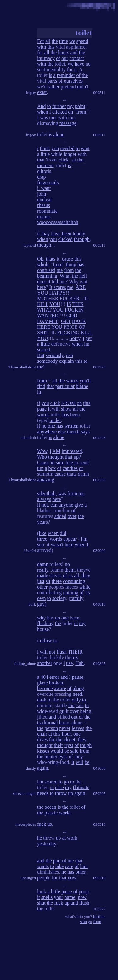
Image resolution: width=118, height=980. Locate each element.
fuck (42, 824)
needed (67, 148)
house (43, 629)
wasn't (57, 545)
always (44, 499)
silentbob (28, 438)
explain (67, 361)
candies (70, 468)
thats (51, 259)
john (42, 194)
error (54, 677)
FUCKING (68, 333)
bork (32, 604)
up (76, 457)
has (81, 264)
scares (60, 287)
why (42, 618)
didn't (83, 87)
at (74, 160)
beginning (47, 276)
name (70, 897)
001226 (99, 367)
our (65, 58)
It (51, 287)
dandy (31, 768)
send (84, 463)
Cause (43, 463)
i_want (44, 188)
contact (77, 58)
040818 (99, 604)
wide (42, 711)
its (87, 593)
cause (68, 259)
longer (70, 154)
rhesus (44, 205)
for (40, 53)
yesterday (47, 844)
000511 (99, 93)
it (75, 70)
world (65, 813)
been (67, 234)
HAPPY (58, 293)
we (72, 41)
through (82, 239)
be (67, 751)
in (39, 392)
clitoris (44, 171)
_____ (43, 228)
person (51, 728)
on (70, 112)
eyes (63, 757)
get (89, 338)
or (81, 468)
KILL (43, 304)
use (69, 663)
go (66, 782)
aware (60, 688)
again (43, 768)
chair (42, 734)
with (42, 47)
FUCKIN (74, 310)
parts (52, 81)
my (70, 106)
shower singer (24, 793)
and (74, 53)
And (42, 106)
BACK (79, 321)
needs (43, 793)
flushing (45, 623)
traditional (48, 722)
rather (54, 87)
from (81, 112)
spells (47, 897)
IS (69, 304)
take (60, 866)
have (80, 64)
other (42, 587)
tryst (69, 745)
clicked (59, 112)
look (42, 892)
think (45, 148)
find (41, 386)
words (72, 381)
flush (62, 652)
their (58, 745)
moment (45, 165)
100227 (99, 909)
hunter (51, 757)
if (39, 403)
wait (85, 148)
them (70, 570)
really (43, 570)
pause (78, 677)
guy (41, 604)
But (41, 355)
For (41, 41)
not (81, 493)
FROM (68, 403)
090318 (99, 824)
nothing (71, 593)
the (55, 41)
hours (64, 53)
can (70, 355)
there (57, 581)
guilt (64, 711)
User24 (30, 551)
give (79, 505)
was (44, 117)
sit (48, 581)
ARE (81, 287)
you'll (85, 381)
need (77, 694)
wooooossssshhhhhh (58, 222)
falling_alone (25, 663)
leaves (78, 728)
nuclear (45, 200)
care (69, 866)
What (65, 276)
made (43, 575)
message (68, 123)
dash (42, 700)
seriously (55, 355)
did (63, 533)
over (72, 516)
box (52, 468)
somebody (48, 361)
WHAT (44, 310)
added (60, 516)
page (42, 409)
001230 (99, 480)
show (66, 409)
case (59, 787)
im (87, 344)
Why (74, 282)
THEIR (75, 652)
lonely (79, 234)
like (69, 463)
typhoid (30, 245)
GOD (72, 316)
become (45, 688)
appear (70, 539)
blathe (82, 386)
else (62, 432)
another (45, 663)
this (51, 47)
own (42, 598)
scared (44, 350)
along (78, 688)
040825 (99, 663)
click (64, 160)
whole (43, 264)
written (71, 426)
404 (44, 677)
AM (56, 451)
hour (66, 734)
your (58, 897)
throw (61, 793)
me (60, 270)
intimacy (46, 58)
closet (69, 739)
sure (60, 463)
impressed (72, 451)
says (85, 432)
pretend (68, 87)
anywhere (47, 432)
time (64, 41)
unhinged (28, 878)
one (51, 426)
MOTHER (48, 299)
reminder (66, 75)
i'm (40, 782)
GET (66, 321)
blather (99, 916)
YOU (43, 293)
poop (84, 892)
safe (74, 751)
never (65, 728)
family (77, 598)
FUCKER (70, 299)
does (42, 282)
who (83, 921)
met (53, 117)
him (84, 866)
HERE (44, 327)
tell (55, 282)
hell (83, 276)
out (74, 717)
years (42, 522)
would (57, 751)
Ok (40, 259)
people (44, 878)
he (39, 838)
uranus (44, 217)
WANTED (48, 316)
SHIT (43, 333)
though (44, 245)
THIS (78, 304)
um (40, 468)
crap (42, 177)
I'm (84, 539)
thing (71, 264)
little (45, 154)
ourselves (73, 81)
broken (56, 683)
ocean (51, 807)
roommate (47, 211)
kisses (43, 751)
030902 (99, 551)
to (49, 106)
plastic (51, 813)
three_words (50, 539)
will (56, 409)
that (41, 160)
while (57, 154)
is (51, 75)
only (76, 700)
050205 (99, 793)
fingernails (48, 182)
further (59, 106)
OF (82, 327)
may (46, 234)
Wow (42, 451)
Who (42, 457)
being (86, 711)
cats (80, 705)
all (48, 41)
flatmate (81, 787)
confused (46, 270)
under (55, 420)
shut (41, 903)
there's (72, 657)
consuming (74, 581)
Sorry (75, 338)
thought (56, 457)
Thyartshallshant (22, 367)
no (88, 64)
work (72, 838)
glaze (42, 683)
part (57, 861)
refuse (46, 640)
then (71, 432)
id (53, 463)
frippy (31, 93)
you (55, 148)
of (58, 58)
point (80, 106)
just (41, 581)
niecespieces (26, 824)
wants (43, 866)
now (72, 878)
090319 (99, 878)
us (70, 575)
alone (59, 135)
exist (42, 92)
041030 (99, 768)
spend (82, 41)
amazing (46, 480)
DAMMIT (48, 321)
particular (65, 386)
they (86, 575)
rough (86, 745)
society (59, 598)
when (43, 112)
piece (67, 892)
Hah (79, 663)
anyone (66, 505)
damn (83, 474)
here (42, 287)
